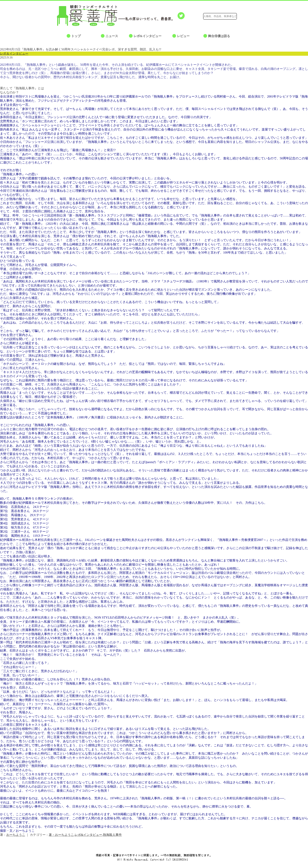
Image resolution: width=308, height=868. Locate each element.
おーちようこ (16, 835)
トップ (76, 36)
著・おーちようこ (61, 835)
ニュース (112, 36)
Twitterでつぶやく (181, 16)
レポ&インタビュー (147, 36)
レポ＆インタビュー (14, 53)
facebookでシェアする (189, 16)
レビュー (183, 36)
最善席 (90, 16)
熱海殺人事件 (112, 835)
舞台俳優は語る (219, 36)
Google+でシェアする (197, 16)
